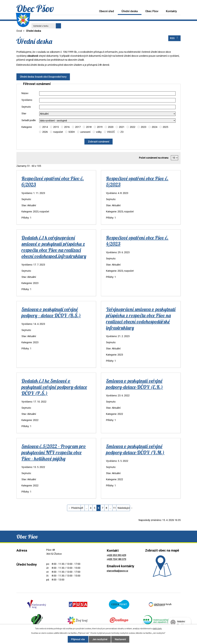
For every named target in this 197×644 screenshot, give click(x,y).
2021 (122, 127)
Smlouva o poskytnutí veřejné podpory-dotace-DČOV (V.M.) (135, 449)
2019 (100, 127)
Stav (24, 113)
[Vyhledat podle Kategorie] (40, 127)
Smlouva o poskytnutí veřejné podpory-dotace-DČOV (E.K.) (134, 384)
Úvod (92, 11)
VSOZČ (111, 132)
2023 (144, 127)
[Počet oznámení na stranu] (174, 158)
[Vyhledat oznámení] (99, 142)
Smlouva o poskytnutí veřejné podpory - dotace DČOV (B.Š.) (51, 312)
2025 (165, 127)
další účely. (157, 629)
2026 (45, 132)
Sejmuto (26, 107)
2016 (67, 127)
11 (114, 508)
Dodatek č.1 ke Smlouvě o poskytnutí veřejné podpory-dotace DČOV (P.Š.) (54, 387)
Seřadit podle (29, 120)
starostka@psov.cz (117, 571)
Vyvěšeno (27, 100)
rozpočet (58, 132)
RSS (174, 38)
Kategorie (27, 127)
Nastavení (121, 639)
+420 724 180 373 (116, 559)
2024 (154, 127)
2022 (133, 127)
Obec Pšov (152, 11)
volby (99, 132)
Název (25, 93)
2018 (89, 127)
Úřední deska (130, 11)
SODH (72, 132)
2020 (111, 127)
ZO (122, 132)
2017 (78, 127)
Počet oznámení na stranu (154, 158)
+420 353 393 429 (116, 555)
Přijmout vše (77, 639)
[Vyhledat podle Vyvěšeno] (107, 100)
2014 (45, 127)
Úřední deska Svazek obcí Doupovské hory (44, 77)
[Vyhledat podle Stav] (107, 114)
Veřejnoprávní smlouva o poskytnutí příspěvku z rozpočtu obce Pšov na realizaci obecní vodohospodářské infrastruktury (141, 318)
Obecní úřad (107, 11)
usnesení (85, 132)
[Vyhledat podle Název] (107, 94)
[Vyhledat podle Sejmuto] (107, 107)
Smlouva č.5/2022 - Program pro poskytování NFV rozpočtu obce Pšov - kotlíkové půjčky (54, 452)
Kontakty (171, 11)
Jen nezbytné (100, 639)
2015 (56, 127)
